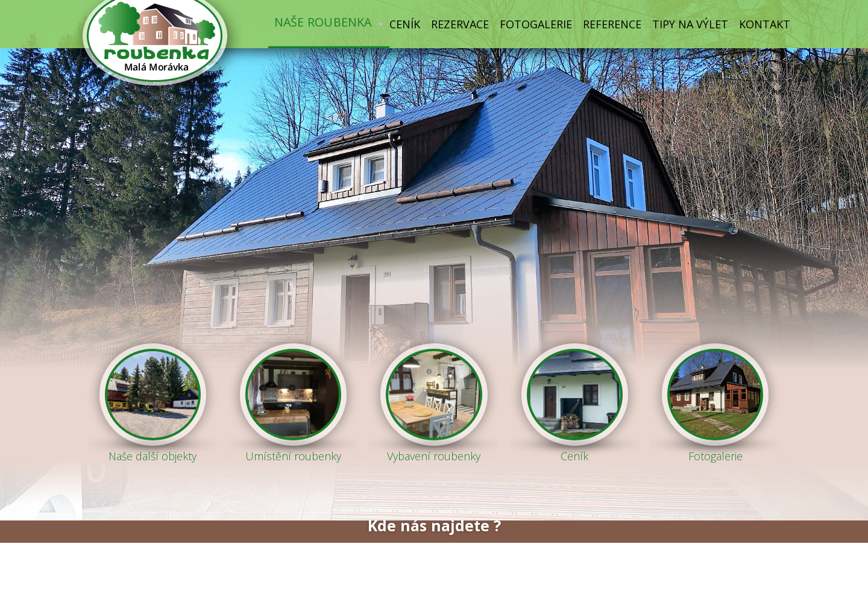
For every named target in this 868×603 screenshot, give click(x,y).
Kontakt (765, 24)
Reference (612, 24)
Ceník (405, 24)
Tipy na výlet (690, 24)
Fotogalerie (536, 24)
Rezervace (460, 24)
